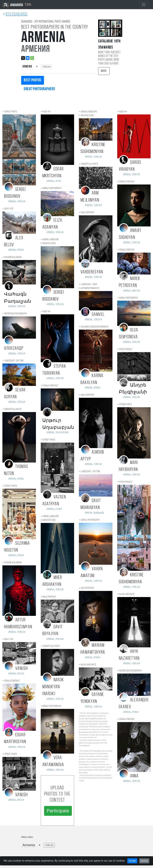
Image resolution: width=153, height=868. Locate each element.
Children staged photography (95, 327)
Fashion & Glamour (13, 257)
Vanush (21, 669)
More (104, 71)
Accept (132, 861)
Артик (58, 181)
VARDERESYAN (92, 272)
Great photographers (39, 89)
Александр (14, 349)
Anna (134, 776)
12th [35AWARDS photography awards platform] (17, 5)
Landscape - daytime (14, 361)
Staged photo (126, 405)
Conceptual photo (13, 409)
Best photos (33, 80)
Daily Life (9, 209)
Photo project (126, 349)
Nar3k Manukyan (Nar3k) (53, 687)
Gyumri (59, 509)
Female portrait (12, 681)
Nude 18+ (47, 112)
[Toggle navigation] (144, 5)
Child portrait (88, 588)
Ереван (21, 250)
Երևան (99, 513)
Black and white (89, 665)
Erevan (21, 674)
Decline (144, 861)
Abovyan (136, 291)
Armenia (27, 67)
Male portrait (49, 597)
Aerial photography (91, 520)
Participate (58, 811)
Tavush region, (62, 433)
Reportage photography (16, 314)
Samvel (98, 315)
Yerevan (21, 202)
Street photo (11, 112)
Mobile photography (52, 188)
